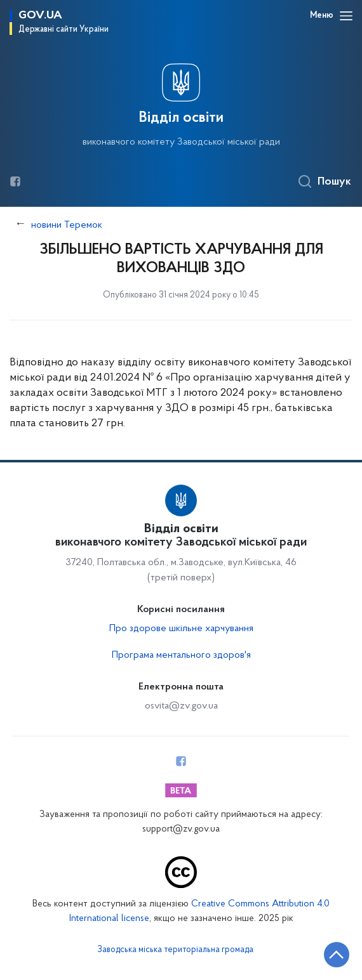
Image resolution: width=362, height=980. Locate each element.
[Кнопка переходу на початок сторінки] (337, 955)
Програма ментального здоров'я (181, 655)
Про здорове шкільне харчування (181, 629)
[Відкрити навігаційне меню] (346, 16)
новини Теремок (67, 225)
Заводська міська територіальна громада (175, 950)
